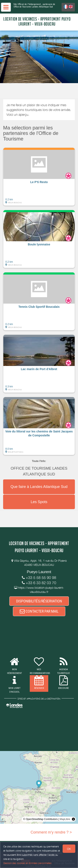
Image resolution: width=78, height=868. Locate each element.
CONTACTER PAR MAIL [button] (39, 611)
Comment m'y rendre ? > (51, 832)
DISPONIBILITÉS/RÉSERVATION (39, 601)
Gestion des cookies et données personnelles (27, 863)
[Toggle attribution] (73, 819)
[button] (39, 177)
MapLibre (65, 819)
